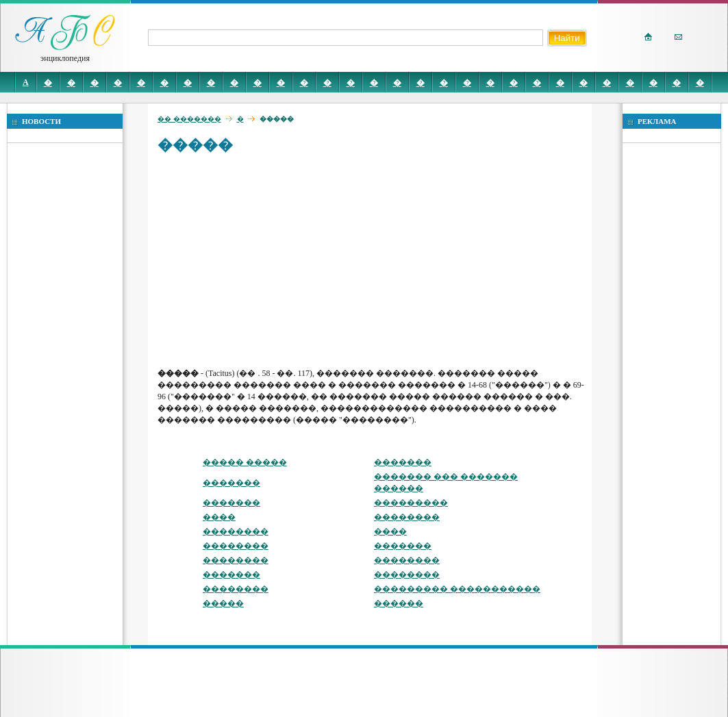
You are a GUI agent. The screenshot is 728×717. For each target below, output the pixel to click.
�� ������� (189, 119)
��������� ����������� (457, 589)
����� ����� (245, 462)
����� (223, 603)
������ (399, 603)
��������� (411, 503)
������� (403, 462)
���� (219, 517)
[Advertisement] (373, 260)
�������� (407, 517)
